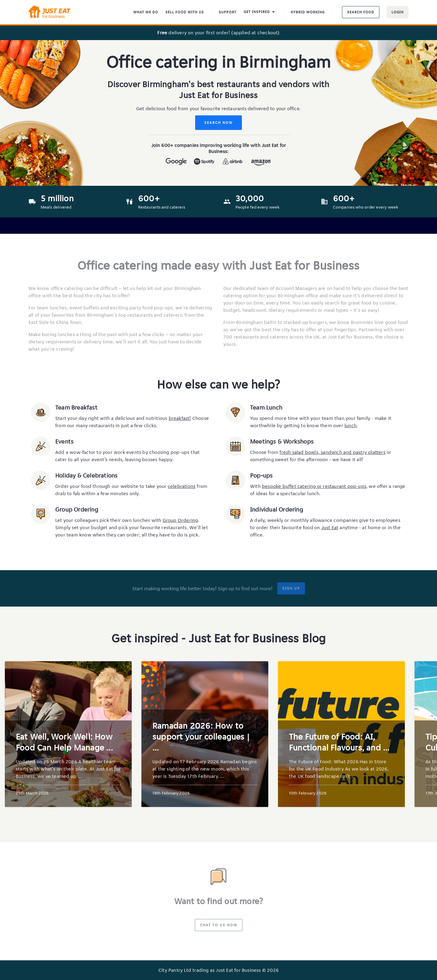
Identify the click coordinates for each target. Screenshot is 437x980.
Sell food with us (185, 12)
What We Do (146, 12)
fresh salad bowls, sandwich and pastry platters (332, 452)
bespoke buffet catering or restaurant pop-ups (314, 486)
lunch (351, 425)
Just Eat (330, 527)
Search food (361, 12)
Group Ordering (180, 520)
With (256, 486)
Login (398, 12)
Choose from (265, 452)
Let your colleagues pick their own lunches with (109, 520)
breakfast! (180, 418)
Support (228, 12)
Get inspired (260, 12)
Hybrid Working (308, 12)
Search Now (218, 122)
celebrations (182, 486)
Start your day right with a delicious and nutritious (112, 418)
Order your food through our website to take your (112, 486)
